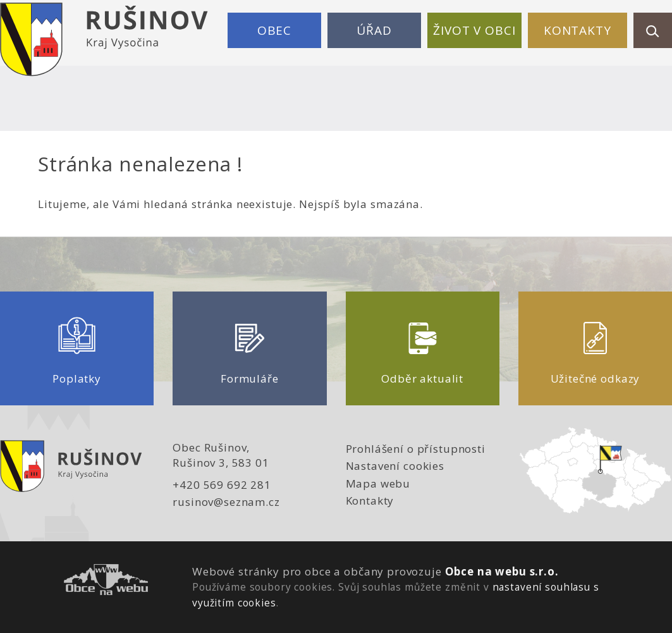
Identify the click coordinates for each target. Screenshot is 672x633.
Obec (274, 30)
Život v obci (474, 30)
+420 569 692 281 (222, 485)
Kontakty (577, 30)
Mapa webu (378, 483)
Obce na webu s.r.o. (502, 571)
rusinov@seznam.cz (226, 502)
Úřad (374, 30)
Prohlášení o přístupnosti (416, 449)
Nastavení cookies (395, 466)
